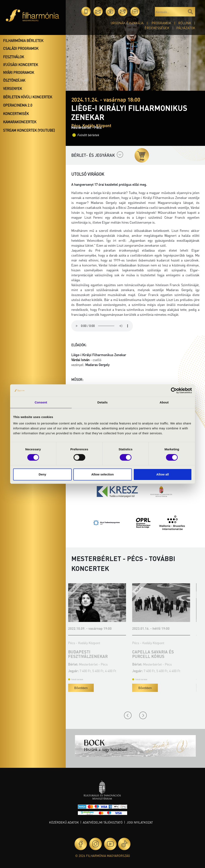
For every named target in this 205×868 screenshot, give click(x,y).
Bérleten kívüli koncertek (28, 97)
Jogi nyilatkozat (140, 822)
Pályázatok (186, 28)
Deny (42, 474)
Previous (128, 715)
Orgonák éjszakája (127, 23)
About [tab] (164, 402)
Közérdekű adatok (64, 822)
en (147, 11)
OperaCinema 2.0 (18, 105)
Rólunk (185, 23)
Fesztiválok (14, 57)
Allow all (163, 474)
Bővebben (84, 688)
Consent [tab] (41, 402)
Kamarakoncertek (20, 122)
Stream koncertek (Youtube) (29, 130)
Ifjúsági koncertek (21, 65)
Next (143, 715)
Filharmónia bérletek (23, 41)
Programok (161, 23)
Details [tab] (102, 402)
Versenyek (13, 88)
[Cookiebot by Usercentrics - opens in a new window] (174, 390)
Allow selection (102, 474)
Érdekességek (157, 28)
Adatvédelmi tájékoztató (103, 822)
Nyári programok (19, 72)
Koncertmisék (16, 114)
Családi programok (21, 48)
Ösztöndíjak (14, 80)
